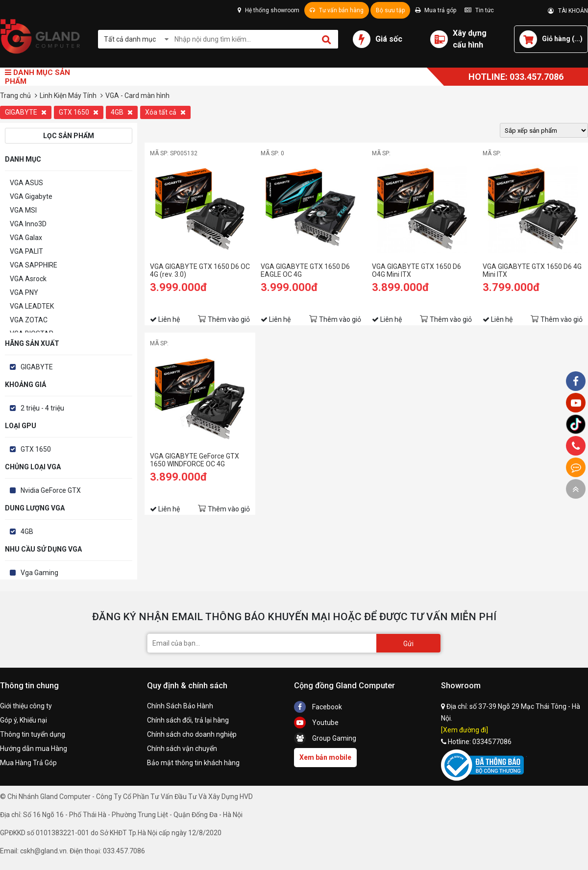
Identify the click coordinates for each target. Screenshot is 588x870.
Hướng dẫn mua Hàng (34, 749)
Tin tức (479, 10)
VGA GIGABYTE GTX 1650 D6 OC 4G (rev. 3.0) (200, 270)
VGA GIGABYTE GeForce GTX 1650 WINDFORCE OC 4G (195, 460)
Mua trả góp (436, 10)
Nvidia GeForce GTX (51, 490)
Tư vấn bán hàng (337, 10)
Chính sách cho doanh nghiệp (192, 734)
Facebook (318, 707)
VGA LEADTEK (32, 306)
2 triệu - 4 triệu (42, 408)
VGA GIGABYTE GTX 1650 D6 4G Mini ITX (532, 270)
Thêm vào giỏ (229, 319)
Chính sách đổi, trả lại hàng (188, 720)
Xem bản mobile (325, 757)
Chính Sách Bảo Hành (180, 706)
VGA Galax (26, 238)
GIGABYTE (26, 112)
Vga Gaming (39, 573)
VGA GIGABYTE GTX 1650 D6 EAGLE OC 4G (305, 270)
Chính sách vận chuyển (182, 749)
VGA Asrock (28, 279)
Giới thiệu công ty (26, 706)
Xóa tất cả (165, 112)
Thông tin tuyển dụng (33, 734)
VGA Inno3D (28, 224)
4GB (122, 112)
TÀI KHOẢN (568, 11)
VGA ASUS (26, 183)
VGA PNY (24, 292)
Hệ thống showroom (269, 10)
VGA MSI (23, 210)
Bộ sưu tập (390, 10)
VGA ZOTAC (29, 320)
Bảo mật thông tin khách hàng (193, 763)
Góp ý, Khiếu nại (24, 720)
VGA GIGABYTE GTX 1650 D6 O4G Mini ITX (416, 270)
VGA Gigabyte (31, 196)
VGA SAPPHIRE (34, 265)
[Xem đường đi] (465, 730)
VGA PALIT (26, 251)
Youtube (316, 723)
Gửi (408, 644)
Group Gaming (325, 738)
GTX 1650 (79, 112)
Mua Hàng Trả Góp (28, 763)
